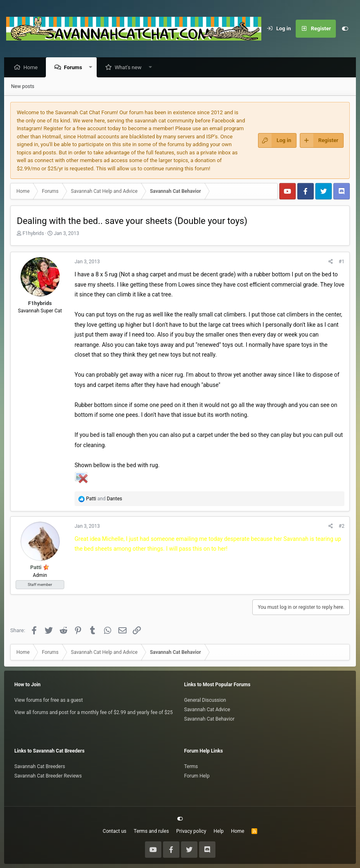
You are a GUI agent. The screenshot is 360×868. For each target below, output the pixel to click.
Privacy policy (191, 831)
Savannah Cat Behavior (209, 719)
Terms (191, 766)
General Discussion (205, 700)
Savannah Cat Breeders (40, 766)
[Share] (331, 262)
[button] (93, 68)
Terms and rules (152, 831)
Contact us (115, 831)
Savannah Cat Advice (207, 710)
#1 (342, 262)
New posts (23, 87)
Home (33, 68)
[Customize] (345, 29)
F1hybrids (33, 234)
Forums (75, 68)
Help (218, 831)
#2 (342, 527)
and (104, 499)
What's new (130, 68)
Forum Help (197, 776)
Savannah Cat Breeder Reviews (48, 776)
